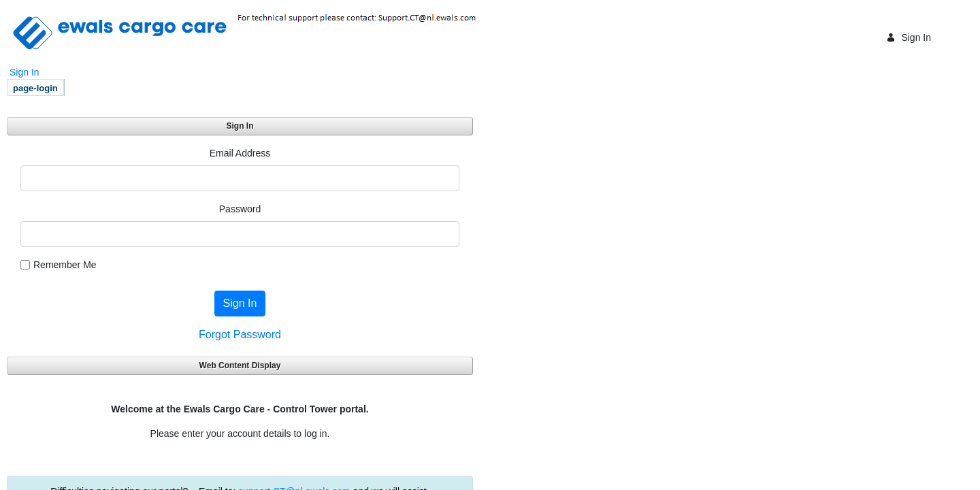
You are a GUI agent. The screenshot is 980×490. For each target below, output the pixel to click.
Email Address (240, 153)
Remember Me (59, 265)
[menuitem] (35, 87)
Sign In (909, 37)
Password (240, 209)
